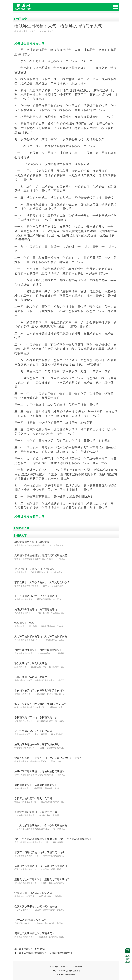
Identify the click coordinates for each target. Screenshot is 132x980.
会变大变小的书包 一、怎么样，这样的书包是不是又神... (66, 908)
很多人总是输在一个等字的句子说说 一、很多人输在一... (66, 759)
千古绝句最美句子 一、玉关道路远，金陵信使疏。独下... (66, 692)
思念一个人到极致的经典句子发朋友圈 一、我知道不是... (66, 840)
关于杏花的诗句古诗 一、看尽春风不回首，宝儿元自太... (66, 597)
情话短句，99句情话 (34, 949)
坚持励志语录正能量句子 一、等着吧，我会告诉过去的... (66, 881)
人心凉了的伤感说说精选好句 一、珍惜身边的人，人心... (66, 638)
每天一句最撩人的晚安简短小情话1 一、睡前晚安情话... (66, 705)
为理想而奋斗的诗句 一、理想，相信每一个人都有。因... (66, 611)
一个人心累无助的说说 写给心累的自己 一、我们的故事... (66, 827)
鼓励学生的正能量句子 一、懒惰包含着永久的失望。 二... (66, 813)
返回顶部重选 (128, 956)
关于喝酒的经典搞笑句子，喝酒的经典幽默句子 (48, 953)
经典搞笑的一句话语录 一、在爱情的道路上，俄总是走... (66, 894)
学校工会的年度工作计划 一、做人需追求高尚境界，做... (66, 800)
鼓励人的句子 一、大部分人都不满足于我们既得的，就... (66, 665)
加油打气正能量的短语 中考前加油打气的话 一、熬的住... (66, 773)
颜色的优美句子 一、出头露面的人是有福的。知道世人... (66, 786)
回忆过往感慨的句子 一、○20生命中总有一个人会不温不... (66, 651)
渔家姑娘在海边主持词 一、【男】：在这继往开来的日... (66, 746)
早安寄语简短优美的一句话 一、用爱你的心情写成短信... (66, 854)
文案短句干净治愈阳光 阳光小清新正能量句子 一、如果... (66, 557)
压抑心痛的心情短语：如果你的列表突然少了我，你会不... (66, 678)
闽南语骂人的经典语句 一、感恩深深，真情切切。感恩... (66, 935)
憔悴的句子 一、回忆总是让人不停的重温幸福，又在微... (66, 624)
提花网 (38, 8)
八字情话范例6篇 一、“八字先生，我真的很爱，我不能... (66, 921)
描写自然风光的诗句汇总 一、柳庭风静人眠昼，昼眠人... (66, 867)
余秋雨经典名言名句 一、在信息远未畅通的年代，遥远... (66, 719)
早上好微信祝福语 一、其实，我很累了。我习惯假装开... (66, 732)
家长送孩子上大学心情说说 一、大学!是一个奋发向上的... (66, 584)
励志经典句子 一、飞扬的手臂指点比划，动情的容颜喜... (66, 570)
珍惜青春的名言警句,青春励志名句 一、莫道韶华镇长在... (66, 543)
